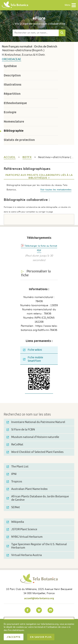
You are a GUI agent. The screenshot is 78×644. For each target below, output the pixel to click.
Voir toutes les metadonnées (56, 189)
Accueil (10, 157)
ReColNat (15, 445)
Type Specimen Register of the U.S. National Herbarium (37, 546)
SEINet (13, 507)
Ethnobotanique (15, 103)
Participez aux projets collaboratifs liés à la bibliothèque (39, 176)
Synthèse (10, 66)
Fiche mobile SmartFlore (33, 359)
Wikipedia (15, 522)
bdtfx (27, 157)
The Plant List (18, 467)
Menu (70, 5)
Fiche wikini (33, 350)
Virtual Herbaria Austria (24, 555)
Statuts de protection (19, 140)
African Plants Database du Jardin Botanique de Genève (38, 498)
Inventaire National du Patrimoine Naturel (36, 422)
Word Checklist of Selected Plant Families (35, 452)
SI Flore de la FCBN (21, 430)
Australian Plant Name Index (27, 489)
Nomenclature (14, 122)
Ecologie (10, 112)
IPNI (12, 474)
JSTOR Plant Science (22, 529)
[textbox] (36, 33)
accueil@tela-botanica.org (39, 598)
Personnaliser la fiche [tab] (36, 273)
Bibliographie (14, 131)
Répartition (12, 94)
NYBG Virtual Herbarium (25, 537)
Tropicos (14, 482)
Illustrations (13, 85)
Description (12, 75)
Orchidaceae (12, 59)
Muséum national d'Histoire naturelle (33, 437)
